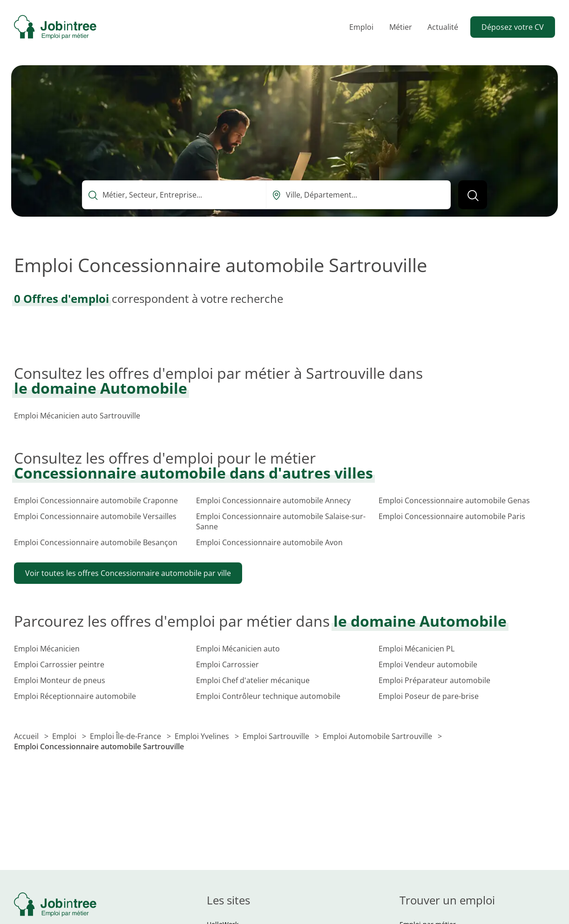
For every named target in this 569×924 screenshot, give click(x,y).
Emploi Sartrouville (277, 736)
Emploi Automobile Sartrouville (378, 736)
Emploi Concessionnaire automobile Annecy (273, 500)
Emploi (361, 27)
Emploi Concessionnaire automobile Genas (454, 500)
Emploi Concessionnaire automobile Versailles (95, 516)
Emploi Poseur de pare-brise (429, 696)
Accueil (27, 736)
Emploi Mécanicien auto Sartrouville (77, 416)
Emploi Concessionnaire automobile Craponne (96, 500)
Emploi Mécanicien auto (238, 649)
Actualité (443, 27)
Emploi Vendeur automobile (428, 664)
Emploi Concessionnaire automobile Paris (452, 516)
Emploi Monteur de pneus (60, 680)
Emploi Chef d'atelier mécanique (253, 680)
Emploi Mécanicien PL (417, 649)
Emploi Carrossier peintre (59, 664)
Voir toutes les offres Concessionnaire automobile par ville (128, 573)
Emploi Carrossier (227, 664)
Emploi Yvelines (203, 736)
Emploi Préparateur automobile (434, 680)
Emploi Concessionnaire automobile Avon (269, 542)
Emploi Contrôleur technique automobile (268, 696)
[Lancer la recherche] (473, 195)
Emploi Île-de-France (126, 736)
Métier (401, 27)
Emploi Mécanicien (47, 649)
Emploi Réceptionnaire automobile (75, 696)
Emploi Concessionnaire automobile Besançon (96, 542)
